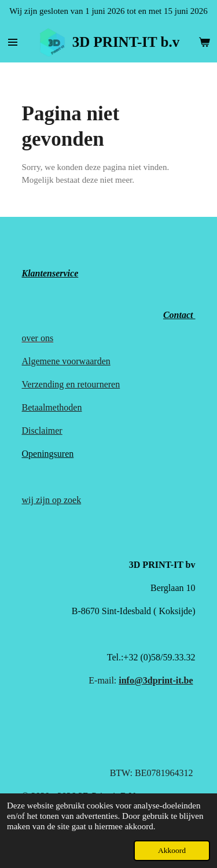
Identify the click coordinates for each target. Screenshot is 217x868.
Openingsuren (48, 454)
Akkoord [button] (172, 850)
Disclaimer (42, 431)
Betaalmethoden (52, 407)
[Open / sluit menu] (13, 42)
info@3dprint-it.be (156, 680)
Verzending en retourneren (71, 384)
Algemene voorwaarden (66, 361)
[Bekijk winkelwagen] (204, 42)
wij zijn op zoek (52, 500)
